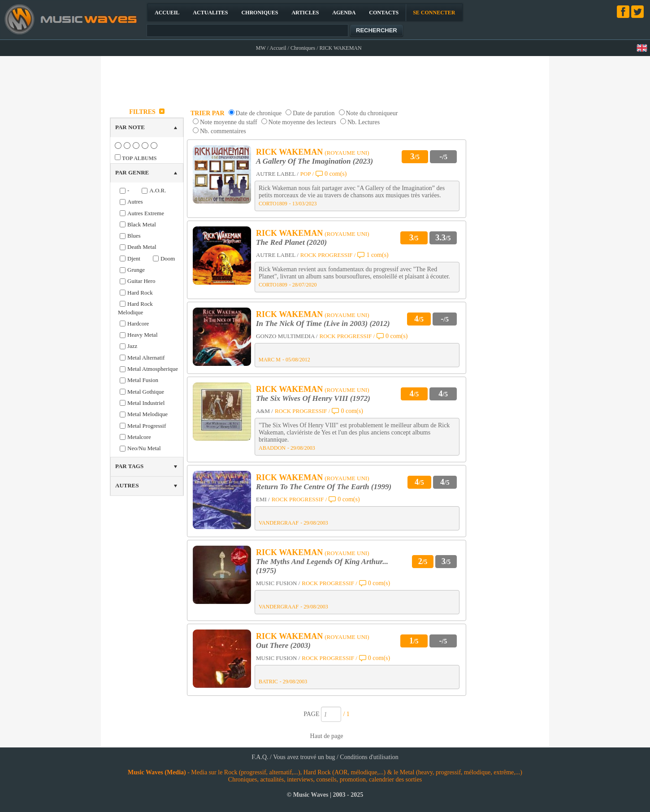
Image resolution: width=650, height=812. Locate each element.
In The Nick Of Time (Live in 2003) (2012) (323, 323)
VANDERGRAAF (279, 523)
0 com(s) (336, 174)
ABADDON (272, 448)
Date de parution (314, 113)
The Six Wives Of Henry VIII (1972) (313, 398)
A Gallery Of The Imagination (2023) (314, 161)
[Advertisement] (325, 79)
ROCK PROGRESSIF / (328, 255)
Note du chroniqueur (372, 113)
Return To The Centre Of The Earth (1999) (324, 487)
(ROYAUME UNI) (347, 153)
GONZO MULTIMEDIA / (287, 336)
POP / (307, 174)
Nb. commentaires (223, 131)
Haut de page (327, 736)
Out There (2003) (283, 645)
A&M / (264, 411)
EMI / (263, 499)
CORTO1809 (273, 204)
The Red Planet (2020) (291, 242)
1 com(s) (377, 255)
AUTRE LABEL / (277, 174)
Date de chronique (259, 113)
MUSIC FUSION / (278, 583)
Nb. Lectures (364, 122)
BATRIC (268, 682)
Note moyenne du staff (229, 122)
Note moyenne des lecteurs (302, 122)
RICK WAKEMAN (289, 152)
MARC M (270, 360)
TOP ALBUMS (139, 158)
